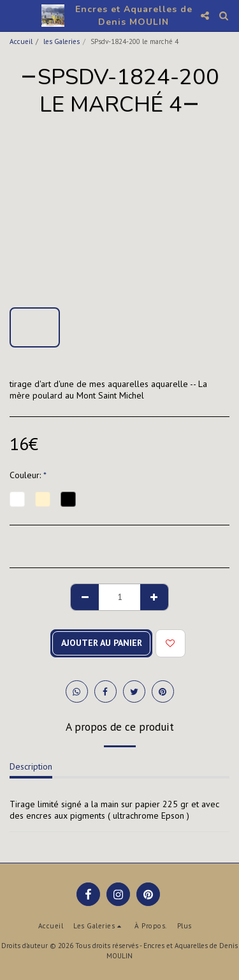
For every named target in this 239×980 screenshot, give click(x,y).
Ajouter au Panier (102, 643)
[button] (14, 15)
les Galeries (62, 41)
